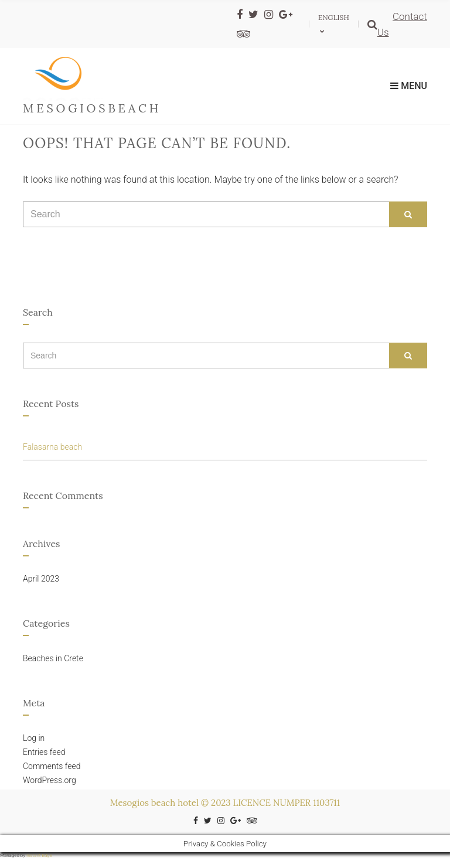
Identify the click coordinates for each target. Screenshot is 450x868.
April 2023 (41, 579)
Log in (34, 738)
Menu (409, 86)
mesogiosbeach (92, 108)
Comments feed (52, 766)
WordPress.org (50, 780)
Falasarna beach (52, 447)
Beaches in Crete (53, 658)
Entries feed (44, 752)
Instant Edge (39, 855)
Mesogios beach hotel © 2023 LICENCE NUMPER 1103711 (225, 803)
